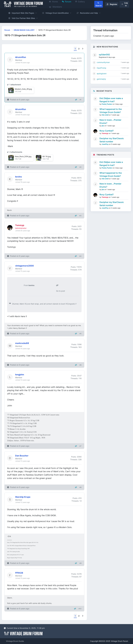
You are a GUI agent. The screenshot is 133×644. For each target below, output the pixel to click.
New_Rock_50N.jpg (23, 156)
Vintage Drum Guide (15, 641)
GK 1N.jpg (47, 156)
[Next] (83, 49)
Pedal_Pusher (107, 104)
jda (103, 126)
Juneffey (105, 144)
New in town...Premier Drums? (110, 121)
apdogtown (102, 73)
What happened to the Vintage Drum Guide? (111, 111)
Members (56, 7)
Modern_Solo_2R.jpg (23, 89)
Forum (7, 30)
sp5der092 (104, 55)
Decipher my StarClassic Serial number (112, 140)
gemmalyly (101, 79)
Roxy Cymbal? (107, 131)
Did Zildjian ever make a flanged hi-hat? (111, 100)
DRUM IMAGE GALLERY (24, 30)
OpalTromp (102, 68)
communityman (103, 62)
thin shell (105, 115)
